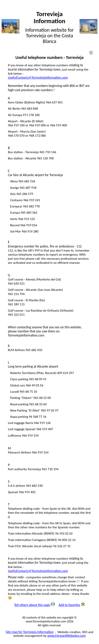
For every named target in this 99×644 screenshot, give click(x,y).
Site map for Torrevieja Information (30, 632)
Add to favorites (69, 605)
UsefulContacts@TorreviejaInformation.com (38, 78)
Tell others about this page (32, 605)
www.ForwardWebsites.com (67, 636)
